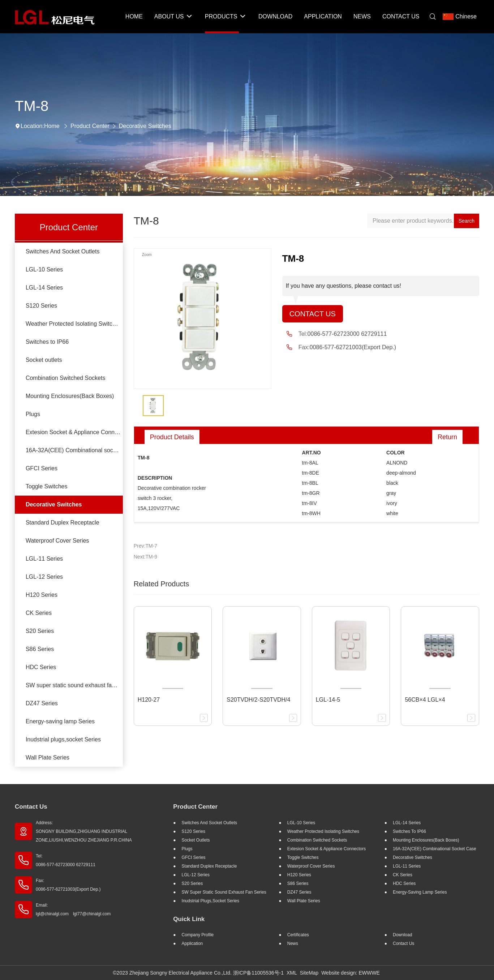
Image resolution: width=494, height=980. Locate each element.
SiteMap (309, 973)
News (293, 943)
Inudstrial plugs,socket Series (63, 739)
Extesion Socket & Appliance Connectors (74, 432)
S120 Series (41, 306)
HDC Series (41, 667)
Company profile (198, 935)
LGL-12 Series (44, 577)
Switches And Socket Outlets (63, 251)
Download (402, 935)
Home (52, 126)
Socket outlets (44, 360)
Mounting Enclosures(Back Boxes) (70, 396)
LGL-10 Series (44, 269)
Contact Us (313, 314)
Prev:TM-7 (145, 546)
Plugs (33, 414)
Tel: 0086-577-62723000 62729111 (66, 860)
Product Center (90, 126)
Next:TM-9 (145, 557)
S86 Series (40, 649)
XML (292, 973)
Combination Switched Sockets (66, 378)
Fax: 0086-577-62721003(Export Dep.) (68, 885)
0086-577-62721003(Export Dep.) (353, 347)
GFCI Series (42, 468)
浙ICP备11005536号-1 (258, 973)
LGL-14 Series (44, 288)
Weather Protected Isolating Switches (74, 324)
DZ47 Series (42, 703)
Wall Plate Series (48, 758)
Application (192, 943)
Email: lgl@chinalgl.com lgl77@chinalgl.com (73, 910)
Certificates (298, 935)
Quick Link (189, 919)
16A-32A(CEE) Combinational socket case (74, 450)
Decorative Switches (145, 126)
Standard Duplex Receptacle (63, 523)
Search (467, 221)
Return (447, 437)
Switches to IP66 (47, 342)
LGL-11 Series (44, 559)
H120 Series (42, 595)
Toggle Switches (47, 486)
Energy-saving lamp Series (60, 721)
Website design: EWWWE (351, 973)
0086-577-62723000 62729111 (347, 334)
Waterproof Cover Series (57, 541)
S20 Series (40, 631)
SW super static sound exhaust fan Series (74, 685)
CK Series (39, 613)
